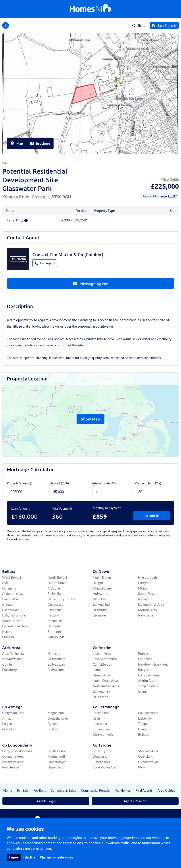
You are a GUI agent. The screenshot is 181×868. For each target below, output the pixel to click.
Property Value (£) (19, 483)
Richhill (53, 729)
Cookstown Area (105, 767)
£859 (171, 196)
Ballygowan (56, 664)
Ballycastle (101, 697)
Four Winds (56, 637)
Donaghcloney (58, 718)
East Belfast (11, 599)
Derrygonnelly (103, 734)
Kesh (96, 718)
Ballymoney (101, 691)
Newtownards (12, 659)
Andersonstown (14, 593)
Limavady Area (13, 762)
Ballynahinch (102, 604)
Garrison (144, 729)
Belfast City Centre (61, 599)
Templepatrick (148, 686)
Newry (143, 599)
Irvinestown (101, 729)
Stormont (54, 631)
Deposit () (59, 483)
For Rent (39, 790)
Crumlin (144, 691)
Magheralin (56, 713)
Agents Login (46, 801)
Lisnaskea (100, 723)
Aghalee (53, 723)
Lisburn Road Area (15, 626)
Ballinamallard (148, 713)
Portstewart (11, 767)
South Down (147, 593)
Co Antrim (102, 647)
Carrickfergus (102, 664)
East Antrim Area (105, 659)
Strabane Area (148, 751)
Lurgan (7, 723)
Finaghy (53, 615)
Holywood (100, 593)
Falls (5, 583)
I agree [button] (14, 857)
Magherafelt (56, 756)
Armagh (8, 718)
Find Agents (144, 790)
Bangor (98, 583)
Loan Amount (20, 508)
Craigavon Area (13, 713)
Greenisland (101, 675)
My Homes (123, 790)
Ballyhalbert (56, 659)
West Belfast (12, 577)
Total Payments (62, 508)
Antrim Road (57, 583)
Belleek (144, 734)
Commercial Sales (63, 790)
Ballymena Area (149, 675)
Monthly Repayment (107, 508)
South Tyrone (102, 751)
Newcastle (146, 615)
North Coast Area (105, 680)
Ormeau (8, 637)
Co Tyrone (102, 745)
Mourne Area (147, 610)
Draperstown (57, 762)
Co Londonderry (17, 745)
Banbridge (100, 610)
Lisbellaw (145, 718)
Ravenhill (54, 610)
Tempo (143, 723)
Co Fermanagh (106, 707)
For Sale (23, 790)
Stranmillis (55, 621)
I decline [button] (29, 857)
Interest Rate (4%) (104, 483)
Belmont (54, 626)
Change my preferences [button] (57, 857)
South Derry (56, 751)
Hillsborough (147, 577)
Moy (142, 767)
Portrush (144, 653)
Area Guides (166, 790)
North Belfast (57, 577)
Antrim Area (147, 680)
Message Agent (91, 283)
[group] (90, 94)
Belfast (9, 571)
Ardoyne (54, 588)
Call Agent (45, 263)
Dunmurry (9, 588)
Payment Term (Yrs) (148, 483)
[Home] (90, 9)
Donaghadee (102, 588)
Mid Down (100, 599)
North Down (102, 577)
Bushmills (145, 659)
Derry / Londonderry (17, 751)
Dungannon (101, 756)
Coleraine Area (13, 756)
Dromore (99, 615)
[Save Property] (164, 25)
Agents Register (135, 801)
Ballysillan (55, 593)
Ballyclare (145, 669)
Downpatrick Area (151, 604)
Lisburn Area (102, 653)
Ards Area (11, 647)
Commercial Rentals (95, 790)
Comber (8, 664)
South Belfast (12, 621)
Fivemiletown (148, 762)
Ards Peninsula (13, 653)
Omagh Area (102, 762)
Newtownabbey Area (153, 664)
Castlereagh (11, 610)
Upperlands (56, 767)
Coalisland (146, 756)
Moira (142, 588)
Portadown (10, 729)
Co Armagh (12, 707)
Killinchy (54, 653)
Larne (97, 669)
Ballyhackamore (14, 615)
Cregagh (8, 604)
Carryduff (145, 583)
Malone (8, 631)
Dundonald (55, 604)
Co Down (101, 571)
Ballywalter (56, 669)
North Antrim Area (106, 686)
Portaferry (10, 669)
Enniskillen (101, 713)
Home (8, 790)
